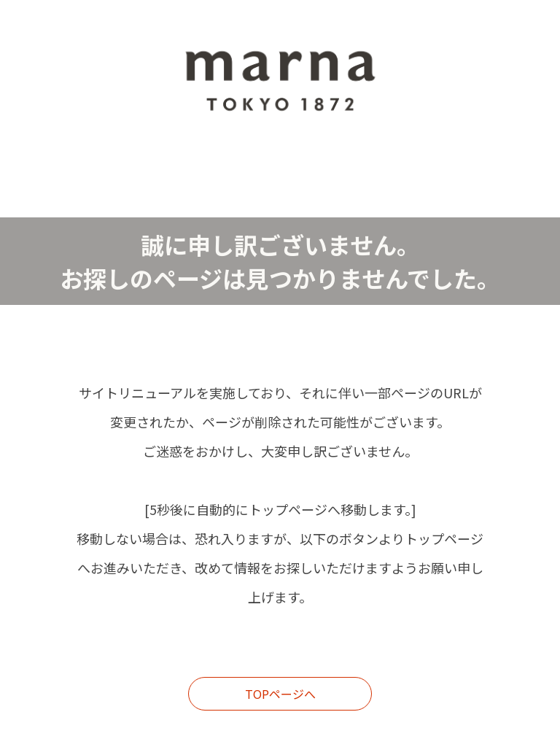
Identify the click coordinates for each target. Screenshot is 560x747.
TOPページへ (280, 694)
